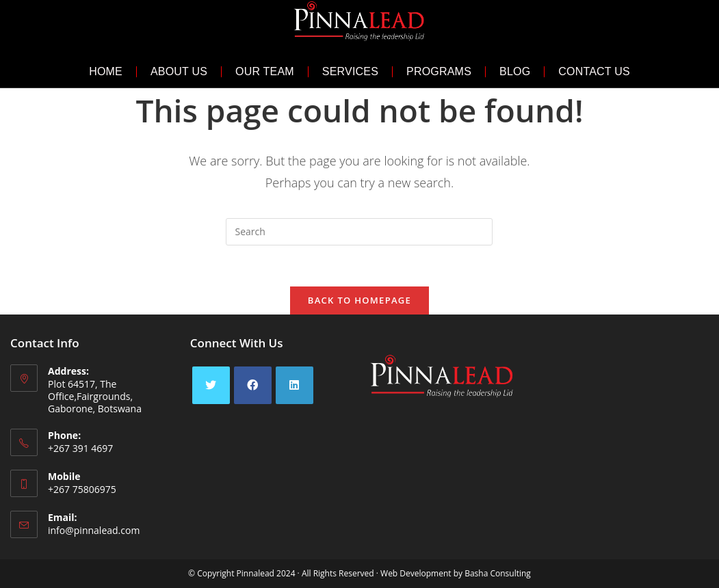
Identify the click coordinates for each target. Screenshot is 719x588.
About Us (179, 71)
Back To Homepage (359, 300)
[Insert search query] (359, 232)
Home (106, 71)
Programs (439, 71)
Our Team (265, 71)
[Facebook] (253, 385)
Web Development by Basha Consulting (456, 573)
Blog (515, 71)
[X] (211, 385)
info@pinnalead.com (94, 530)
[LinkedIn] (295, 385)
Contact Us (594, 71)
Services (350, 71)
